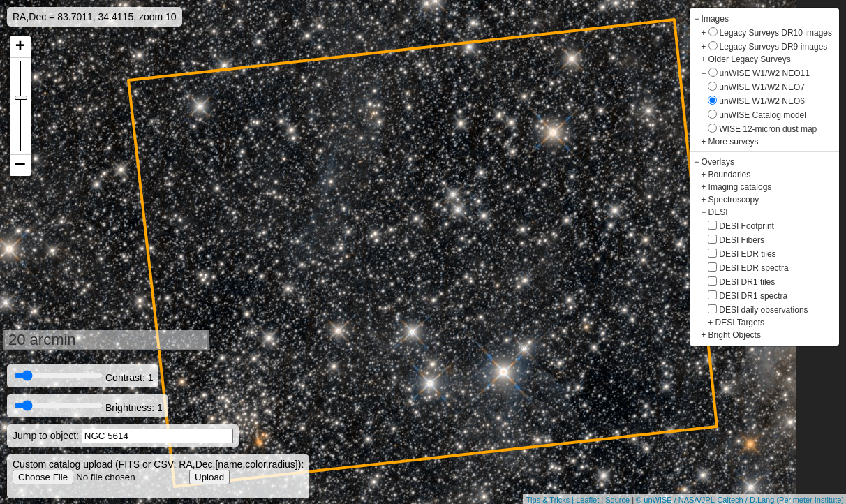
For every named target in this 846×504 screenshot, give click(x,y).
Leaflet (587, 500)
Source (617, 500)
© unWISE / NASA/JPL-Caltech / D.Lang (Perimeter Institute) (740, 500)
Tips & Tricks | (551, 500)
